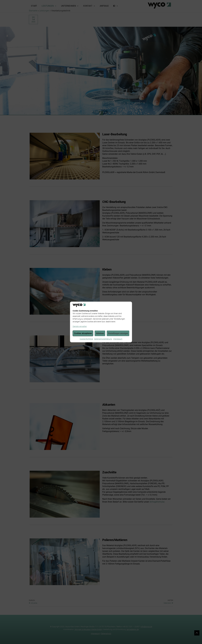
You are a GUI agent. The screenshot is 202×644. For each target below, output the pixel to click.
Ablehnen (100, 333)
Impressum (118, 339)
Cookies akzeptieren (83, 333)
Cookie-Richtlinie (86, 339)
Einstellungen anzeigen (118, 333)
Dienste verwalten (80, 327)
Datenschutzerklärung (103, 339)
